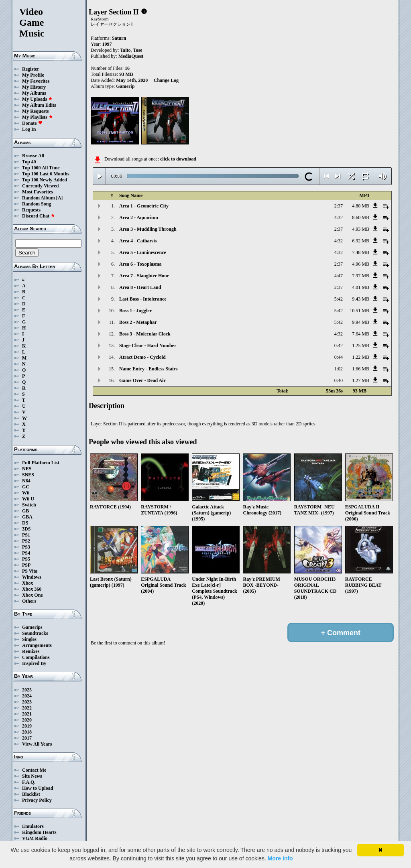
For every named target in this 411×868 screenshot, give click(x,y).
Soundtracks (35, 633)
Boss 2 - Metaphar (138, 322)
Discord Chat (39, 216)
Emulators (33, 826)
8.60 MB (361, 218)
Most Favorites (38, 192)
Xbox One (33, 595)
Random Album (39, 198)
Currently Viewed (40, 186)
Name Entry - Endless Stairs (148, 369)
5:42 (339, 299)
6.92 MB (361, 241)
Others (29, 601)
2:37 (339, 206)
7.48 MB (361, 252)
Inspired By (34, 663)
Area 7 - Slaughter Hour (144, 276)
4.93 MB (361, 229)
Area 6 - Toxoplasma (140, 264)
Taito (125, 50)
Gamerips (32, 627)
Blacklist (31, 794)
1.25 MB (361, 346)
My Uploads (37, 99)
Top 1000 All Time (41, 168)
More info (280, 858)
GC (26, 487)
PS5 (26, 559)
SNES (28, 475)
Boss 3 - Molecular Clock (145, 334)
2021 (27, 714)
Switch (29, 505)
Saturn (119, 38)
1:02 (339, 369)
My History (34, 87)
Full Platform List (41, 463)
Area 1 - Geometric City (144, 206)
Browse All (33, 156)
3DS (26, 529)
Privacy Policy (37, 800)
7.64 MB (361, 334)
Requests (31, 210)
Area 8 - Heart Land (140, 287)
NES (27, 469)
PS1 (26, 535)
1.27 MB (361, 380)
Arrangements (37, 645)
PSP (26, 565)
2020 (27, 720)
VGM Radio (35, 838)
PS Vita (30, 571)
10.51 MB (359, 311)
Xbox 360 (32, 589)
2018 (27, 732)
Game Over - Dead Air (142, 380)
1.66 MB (361, 369)
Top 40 (29, 162)
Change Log (166, 80)
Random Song (37, 204)
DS (25, 523)
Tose (138, 50)
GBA (27, 517)
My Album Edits (39, 105)
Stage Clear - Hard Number (148, 346)
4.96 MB (361, 264)
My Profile (33, 75)
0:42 (339, 346)
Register (31, 69)
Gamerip (125, 86)
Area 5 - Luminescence (143, 252)
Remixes (31, 651)
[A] (60, 198)
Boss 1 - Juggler (135, 311)
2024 (27, 696)
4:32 (339, 218)
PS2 (26, 541)
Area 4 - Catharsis (138, 241)
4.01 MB (361, 287)
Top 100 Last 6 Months (46, 174)
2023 (27, 702)
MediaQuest (131, 56)
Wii (26, 493)
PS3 (26, 547)
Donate (32, 123)
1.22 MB (361, 357)
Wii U (28, 499)
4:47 (339, 276)
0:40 (339, 380)
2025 (27, 690)
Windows (32, 577)
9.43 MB (361, 299)
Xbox (27, 583)
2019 (27, 726)
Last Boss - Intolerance (143, 299)
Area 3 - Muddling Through (148, 229)
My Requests (35, 111)
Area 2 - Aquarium (139, 218)
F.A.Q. (29, 782)
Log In (29, 129)
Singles (29, 639)
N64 (26, 481)
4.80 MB (361, 206)
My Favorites (36, 81)
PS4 (26, 553)
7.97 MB (361, 276)
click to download (178, 159)
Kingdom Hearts (39, 832)
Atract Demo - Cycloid (142, 357)
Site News (32, 776)
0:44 (339, 357)
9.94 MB (361, 322)
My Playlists (38, 117)
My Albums (34, 93)
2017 (27, 738)
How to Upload (38, 788)
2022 (27, 708)
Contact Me (34, 770)
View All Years (37, 744)
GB (25, 511)
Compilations (36, 657)
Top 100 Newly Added (45, 180)
